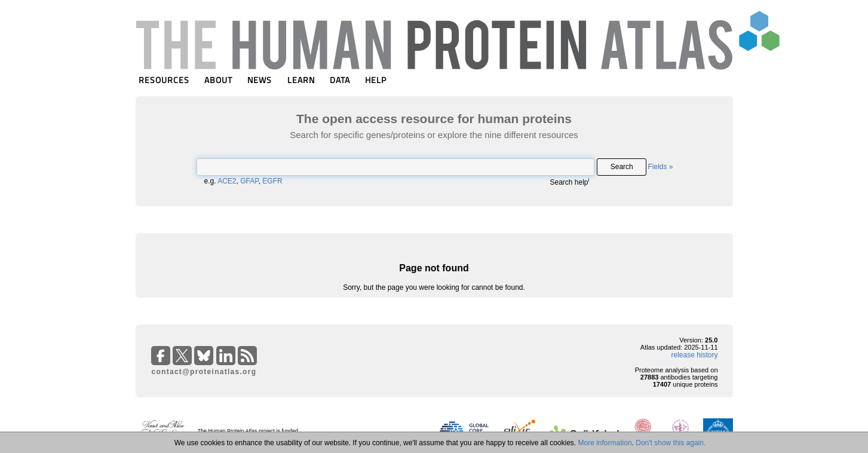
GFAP (249, 181)
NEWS (260, 80)
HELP (376, 80)
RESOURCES (164, 80)
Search (622, 167)
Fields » (660, 167)
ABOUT (218, 80)
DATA (340, 80)
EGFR (272, 181)
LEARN (301, 80)
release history (694, 355)
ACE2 (227, 181)
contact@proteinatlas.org (204, 372)
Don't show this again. (671, 443)
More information (605, 443)
